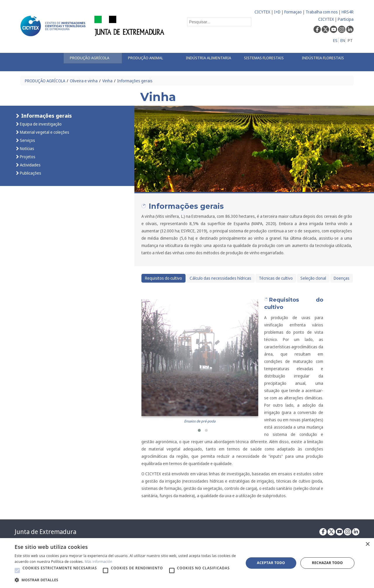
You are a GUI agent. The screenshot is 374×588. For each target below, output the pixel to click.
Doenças (342, 278)
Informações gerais (135, 81)
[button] (199, 430)
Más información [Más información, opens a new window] (99, 562)
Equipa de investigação (40, 124)
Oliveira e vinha (84, 81)
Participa (346, 19)
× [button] (367, 544)
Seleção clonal (313, 278)
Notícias (27, 148)
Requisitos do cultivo (163, 278)
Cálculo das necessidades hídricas (220, 278)
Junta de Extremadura (45, 532)
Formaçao (293, 12)
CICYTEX (262, 12)
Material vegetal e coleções (44, 132)
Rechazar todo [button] (327, 563)
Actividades (30, 165)
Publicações (30, 173)
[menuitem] (93, 58)
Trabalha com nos (322, 12)
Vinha (107, 81)
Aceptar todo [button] (271, 563)
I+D (277, 12)
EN (343, 40)
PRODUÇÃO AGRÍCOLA (45, 81)
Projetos (27, 157)
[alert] (187, 563)
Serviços (27, 140)
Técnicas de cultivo (276, 278)
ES (335, 40)
